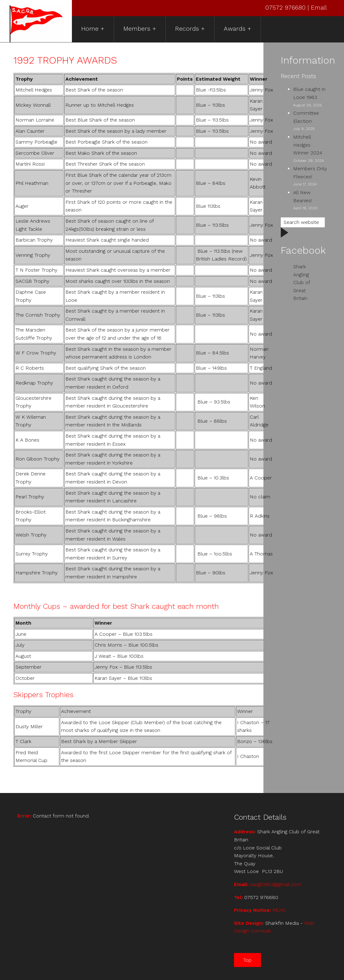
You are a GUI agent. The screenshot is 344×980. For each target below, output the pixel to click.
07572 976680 (286, 7)
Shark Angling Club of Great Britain (302, 282)
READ (279, 910)
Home (90, 29)
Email (319, 7)
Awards (235, 29)
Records (187, 29)
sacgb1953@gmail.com (276, 884)
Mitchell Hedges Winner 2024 (308, 145)
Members (137, 29)
